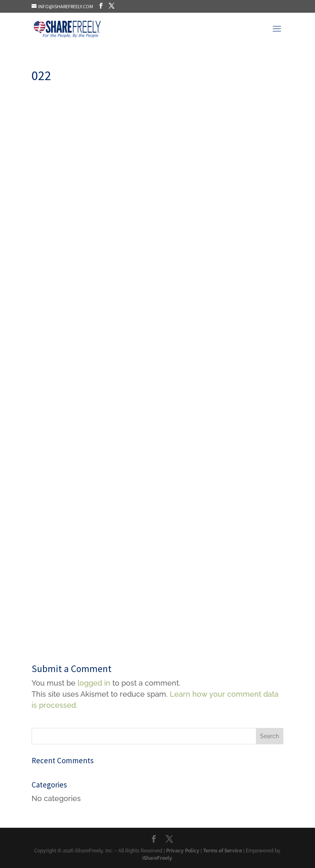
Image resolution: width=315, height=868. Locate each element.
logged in (94, 683)
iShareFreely (157, 858)
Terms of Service (223, 851)
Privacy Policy (183, 851)
